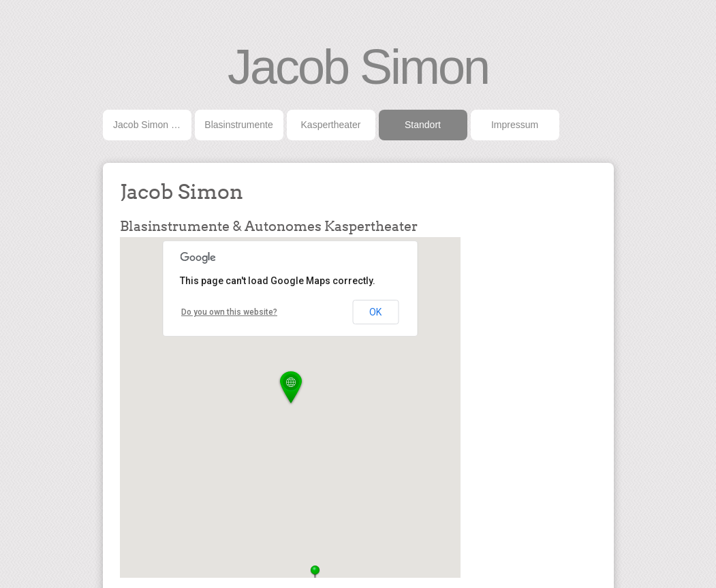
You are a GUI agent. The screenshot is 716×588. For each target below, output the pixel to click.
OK (375, 312)
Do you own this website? (229, 312)
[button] (291, 388)
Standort (423, 125)
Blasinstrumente (238, 125)
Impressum (515, 125)
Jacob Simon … (147, 125)
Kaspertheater (331, 125)
